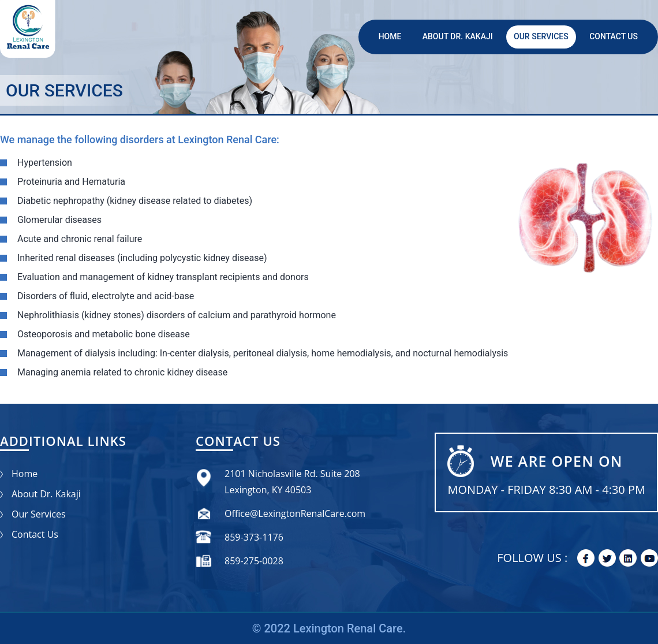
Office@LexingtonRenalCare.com (295, 513)
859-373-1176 (254, 537)
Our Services (541, 36)
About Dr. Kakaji (458, 36)
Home (390, 36)
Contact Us (614, 36)
